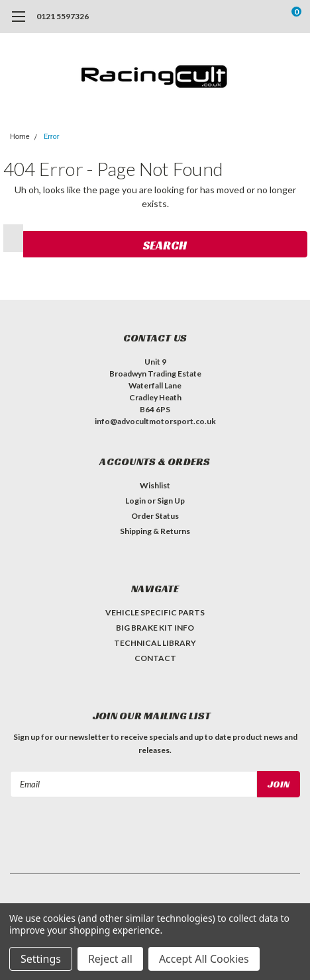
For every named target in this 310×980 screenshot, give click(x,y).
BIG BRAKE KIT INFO (155, 628)
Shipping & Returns (155, 531)
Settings (41, 959)
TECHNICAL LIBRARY (155, 643)
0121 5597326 (63, 16)
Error (52, 137)
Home (20, 137)
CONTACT (155, 658)
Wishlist (155, 485)
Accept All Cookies (204, 959)
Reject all (110, 959)
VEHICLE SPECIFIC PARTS (155, 612)
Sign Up (171, 501)
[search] (243, 17)
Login (135, 501)
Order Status (155, 516)
